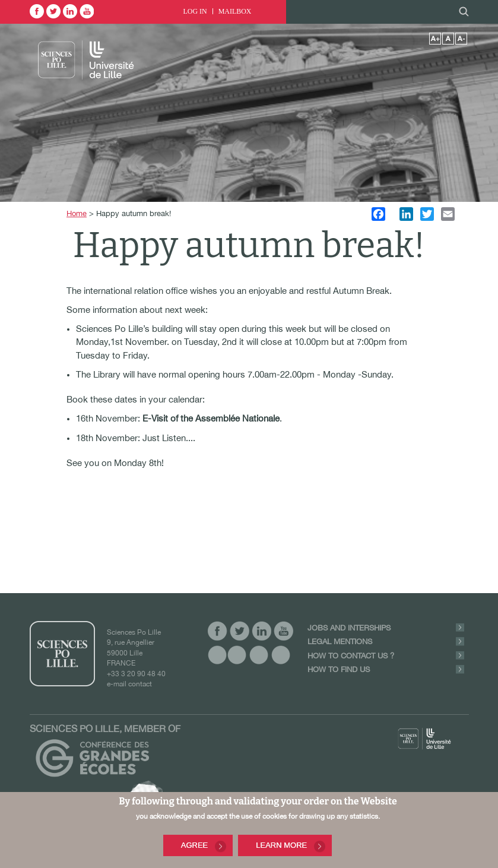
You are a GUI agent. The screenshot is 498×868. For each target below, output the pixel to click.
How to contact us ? (351, 656)
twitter (53, 11)
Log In (195, 11)
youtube (87, 11)
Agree (195, 846)
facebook (37, 11)
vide (218, 655)
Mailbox (235, 11)
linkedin (70, 11)
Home (77, 213)
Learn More (281, 846)
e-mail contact (129, 684)
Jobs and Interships (349, 628)
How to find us (339, 669)
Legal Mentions (340, 642)
